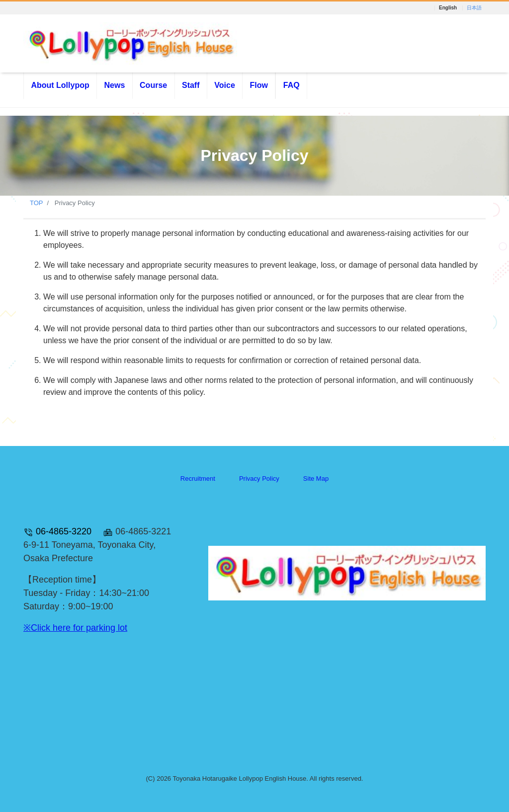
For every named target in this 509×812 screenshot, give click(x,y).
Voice (225, 85)
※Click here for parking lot (75, 628)
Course (153, 85)
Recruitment (198, 479)
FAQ (292, 85)
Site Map (316, 479)
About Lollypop (60, 85)
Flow (259, 85)
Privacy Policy (259, 479)
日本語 (474, 8)
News (114, 85)
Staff (191, 85)
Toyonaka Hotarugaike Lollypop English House (239, 778)
